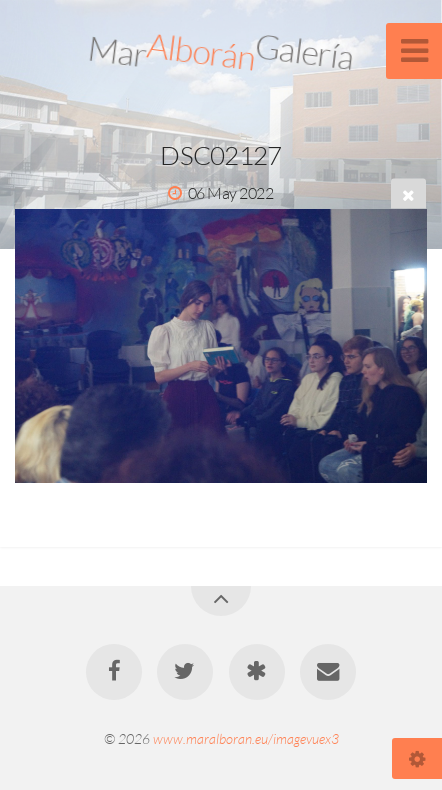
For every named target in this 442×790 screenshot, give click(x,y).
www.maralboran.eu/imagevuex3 (246, 738)
